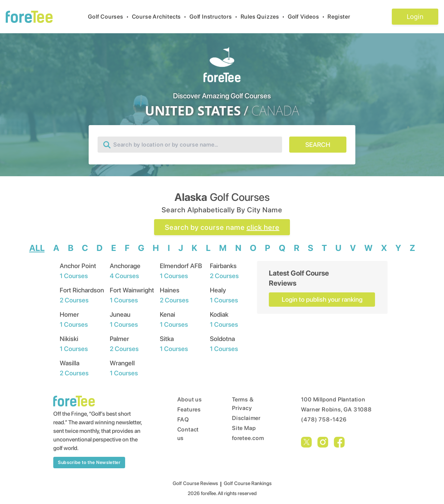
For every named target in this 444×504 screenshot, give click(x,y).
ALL (37, 248)
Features (189, 409)
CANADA (275, 111)
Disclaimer (246, 418)
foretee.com (248, 438)
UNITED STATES (193, 111)
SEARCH (318, 145)
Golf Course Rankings (248, 483)
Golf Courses (110, 17)
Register (342, 17)
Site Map (244, 428)
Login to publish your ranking (322, 299)
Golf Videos (308, 17)
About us (190, 399)
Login (415, 16)
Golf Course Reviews (195, 483)
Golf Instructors (215, 17)
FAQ (183, 419)
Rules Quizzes (264, 17)
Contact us (188, 434)
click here (263, 227)
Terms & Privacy (243, 404)
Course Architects (161, 17)
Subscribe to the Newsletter (89, 462)
